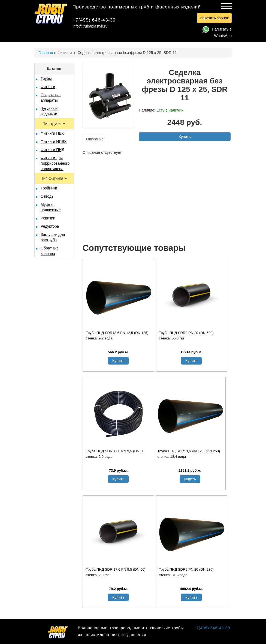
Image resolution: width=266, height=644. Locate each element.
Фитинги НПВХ (54, 142)
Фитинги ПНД (52, 150)
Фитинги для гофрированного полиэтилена (55, 163)
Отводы (47, 196)
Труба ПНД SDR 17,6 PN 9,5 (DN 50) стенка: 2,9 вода (116, 454)
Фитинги (65, 53)
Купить (185, 137)
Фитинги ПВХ (52, 133)
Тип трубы (53, 124)
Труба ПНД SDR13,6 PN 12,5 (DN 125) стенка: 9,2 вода (117, 335)
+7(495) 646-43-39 (94, 20)
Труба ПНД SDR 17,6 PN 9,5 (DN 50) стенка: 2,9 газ (116, 572)
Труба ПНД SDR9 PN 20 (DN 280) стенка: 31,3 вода (186, 572)
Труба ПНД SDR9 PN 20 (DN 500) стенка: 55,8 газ (186, 335)
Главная (46, 53)
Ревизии (48, 218)
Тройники (49, 188)
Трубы (46, 79)
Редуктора (50, 226)
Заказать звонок (214, 18)
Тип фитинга (53, 178)
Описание (95, 139)
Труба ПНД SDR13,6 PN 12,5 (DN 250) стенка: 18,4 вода (189, 454)
